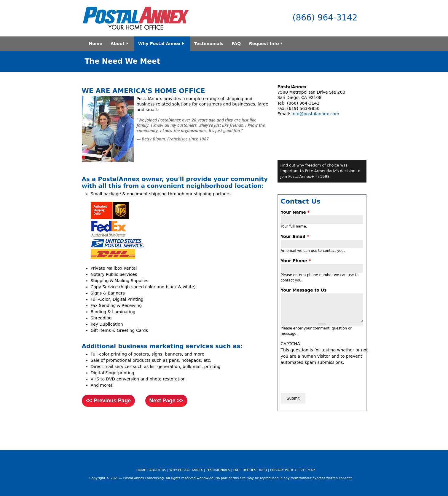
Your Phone (296, 261)
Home (96, 44)
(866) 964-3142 (325, 18)
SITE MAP (307, 470)
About (120, 44)
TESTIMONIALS (218, 470)
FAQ (236, 44)
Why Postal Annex (162, 44)
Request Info (267, 44)
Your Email (295, 236)
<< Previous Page (109, 401)
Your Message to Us (304, 290)
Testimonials (209, 44)
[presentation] (326, 377)
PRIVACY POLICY (283, 470)
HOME (141, 470)
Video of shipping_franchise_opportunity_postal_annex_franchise (322, 122)
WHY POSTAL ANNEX (186, 470)
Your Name (295, 212)
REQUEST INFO (255, 470)
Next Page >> (166, 401)
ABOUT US (158, 470)
